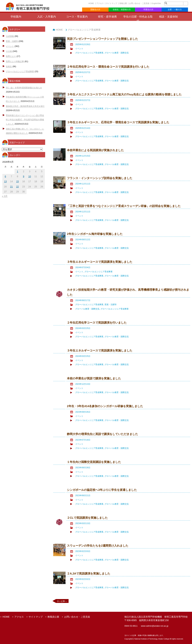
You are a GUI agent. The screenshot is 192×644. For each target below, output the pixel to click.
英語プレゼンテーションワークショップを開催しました (102, 39)
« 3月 (5, 196)
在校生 (9, 66)
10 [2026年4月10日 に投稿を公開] (30, 176)
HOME (91, 3)
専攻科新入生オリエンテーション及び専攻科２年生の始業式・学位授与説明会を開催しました (25, 120)
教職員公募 (53, 617)
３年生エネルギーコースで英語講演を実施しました (100, 262)
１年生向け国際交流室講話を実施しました (94, 462)
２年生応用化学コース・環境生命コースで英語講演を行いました (108, 67)
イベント (10, 46)
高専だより (11, 56)
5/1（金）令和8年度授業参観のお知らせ (24, 88)
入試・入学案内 (46, 17)
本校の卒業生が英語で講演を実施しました (94, 378)
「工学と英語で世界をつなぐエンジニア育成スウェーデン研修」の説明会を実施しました (124, 206)
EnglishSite (156, 3)
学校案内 (16, 17)
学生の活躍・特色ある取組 (138, 19)
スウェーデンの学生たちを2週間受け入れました (98, 546)
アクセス (100, 3)
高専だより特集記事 (15, 61)
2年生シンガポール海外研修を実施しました (95, 234)
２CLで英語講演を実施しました (87, 518)
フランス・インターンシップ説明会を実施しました (100, 178)
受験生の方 (95, 10)
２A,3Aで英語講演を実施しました (89, 574)
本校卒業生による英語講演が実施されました (95, 150)
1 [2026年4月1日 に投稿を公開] (18, 171)
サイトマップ (112, 3)
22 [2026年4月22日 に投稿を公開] (18, 187)
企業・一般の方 (175, 10)
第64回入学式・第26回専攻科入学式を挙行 (25, 106)
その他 (9, 51)
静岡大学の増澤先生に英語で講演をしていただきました (102, 434)
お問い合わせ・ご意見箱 (139, 3)
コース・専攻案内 (77, 17)
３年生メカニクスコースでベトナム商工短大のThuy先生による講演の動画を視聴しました (124, 94)
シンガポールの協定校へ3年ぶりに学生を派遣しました (102, 490)
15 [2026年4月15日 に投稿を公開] (18, 181)
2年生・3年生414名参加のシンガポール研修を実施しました (105, 406)
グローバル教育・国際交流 (117, 53)
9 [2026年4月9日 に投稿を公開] (24, 176)
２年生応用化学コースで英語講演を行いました (97, 323)
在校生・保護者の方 (122, 10)
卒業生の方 (148, 10)
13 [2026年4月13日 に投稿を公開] (5, 181)
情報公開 (123, 3)
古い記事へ (62, 601)
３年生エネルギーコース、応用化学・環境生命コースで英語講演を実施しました (118, 122)
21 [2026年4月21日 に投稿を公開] (12, 187)
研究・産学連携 (107, 17)
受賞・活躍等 (12, 41)
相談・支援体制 (168, 17)
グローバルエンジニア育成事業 (20, 71)
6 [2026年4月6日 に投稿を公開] (5, 176)
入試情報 (10, 36)
